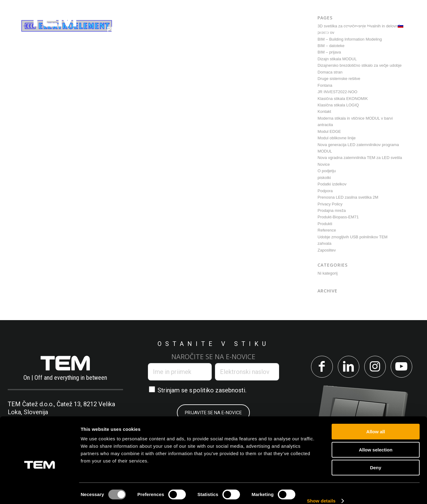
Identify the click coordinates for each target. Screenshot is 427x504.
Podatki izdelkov (332, 184)
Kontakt (324, 111)
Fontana (325, 85)
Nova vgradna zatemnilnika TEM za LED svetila (360, 158)
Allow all (376, 423)
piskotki (324, 178)
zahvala (324, 243)
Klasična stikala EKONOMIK (343, 99)
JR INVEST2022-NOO (337, 92)
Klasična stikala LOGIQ (338, 105)
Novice (324, 164)
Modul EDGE (329, 131)
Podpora (325, 191)
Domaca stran (330, 72)
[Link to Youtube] (404, 367)
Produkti (325, 224)
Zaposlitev (327, 250)
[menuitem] (123, 30)
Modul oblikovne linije (337, 138)
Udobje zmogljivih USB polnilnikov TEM (352, 237)
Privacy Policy (330, 204)
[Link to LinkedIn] (348, 367)
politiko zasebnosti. (220, 390)
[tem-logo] (52, 30)
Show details (321, 492)
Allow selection (375, 441)
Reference (327, 230)
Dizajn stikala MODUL (337, 59)
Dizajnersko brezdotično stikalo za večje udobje (359, 65)
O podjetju (327, 171)
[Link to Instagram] (376, 367)
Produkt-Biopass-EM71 (338, 217)
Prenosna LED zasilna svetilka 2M (348, 197)
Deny (376, 459)
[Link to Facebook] (320, 367)
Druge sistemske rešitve (339, 79)
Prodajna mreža (332, 210)
